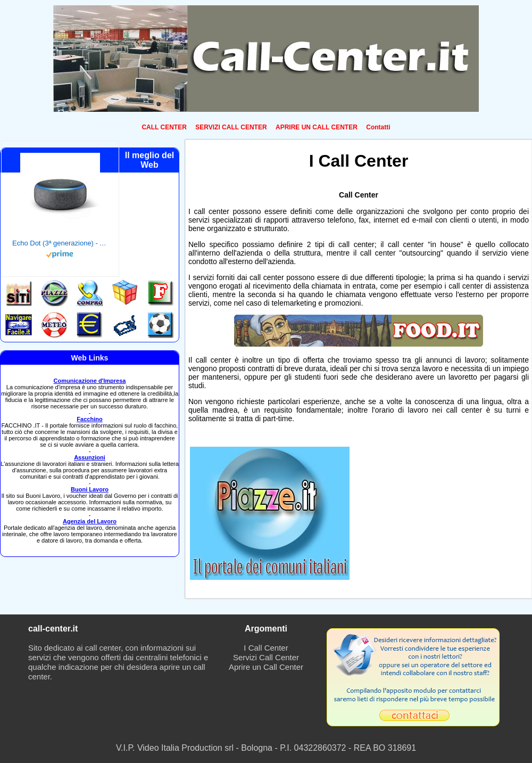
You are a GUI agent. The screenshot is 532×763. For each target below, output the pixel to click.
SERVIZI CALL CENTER (231, 127)
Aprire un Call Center (266, 667)
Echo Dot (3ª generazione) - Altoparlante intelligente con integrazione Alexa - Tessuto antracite (60, 243)
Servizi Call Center (266, 657)
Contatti (378, 127)
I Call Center (266, 648)
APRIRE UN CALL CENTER (317, 127)
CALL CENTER (164, 127)
